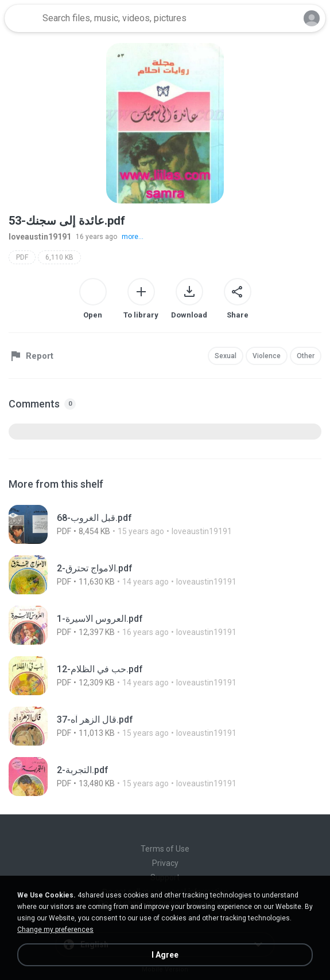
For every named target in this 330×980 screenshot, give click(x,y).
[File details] (158, 524)
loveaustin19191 (40, 237)
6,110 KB (59, 257)
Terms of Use (165, 849)
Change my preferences (55, 930)
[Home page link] (22, 18)
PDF (22, 257)
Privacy (165, 863)
